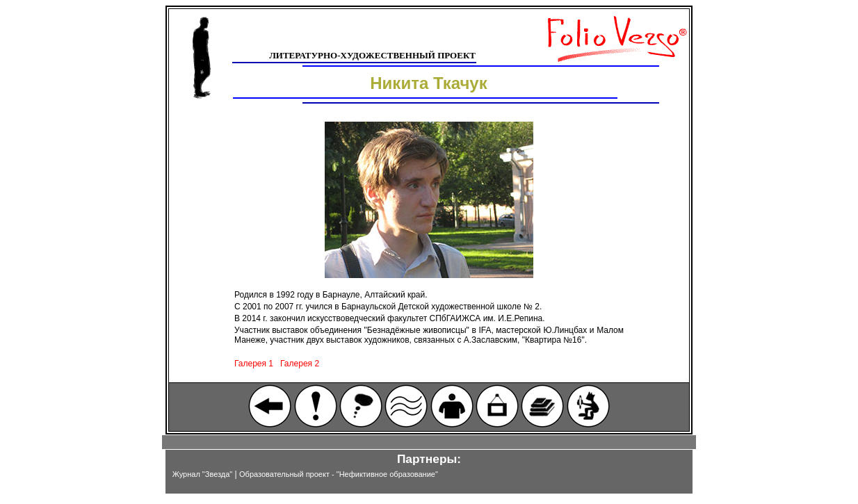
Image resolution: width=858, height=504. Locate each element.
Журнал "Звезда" (203, 474)
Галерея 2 (300, 364)
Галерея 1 (254, 364)
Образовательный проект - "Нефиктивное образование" (339, 474)
